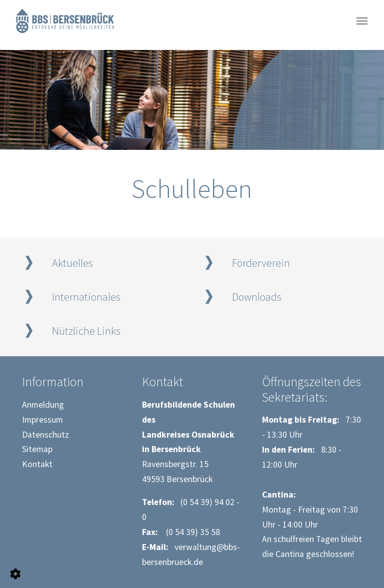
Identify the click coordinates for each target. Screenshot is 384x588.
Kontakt (37, 464)
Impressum (42, 420)
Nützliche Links (86, 331)
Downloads (257, 297)
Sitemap (37, 449)
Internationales (86, 297)
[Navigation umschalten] (362, 21)
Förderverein (261, 263)
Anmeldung (43, 405)
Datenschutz (45, 435)
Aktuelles (72, 263)
